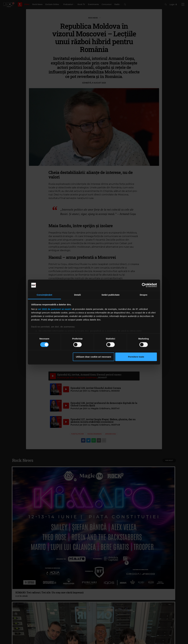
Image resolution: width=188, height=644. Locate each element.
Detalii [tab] (78, 295)
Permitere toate (136, 357)
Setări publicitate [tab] (111, 295)
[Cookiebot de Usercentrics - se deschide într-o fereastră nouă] (144, 285)
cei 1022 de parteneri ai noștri (54, 309)
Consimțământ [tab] (44, 295)
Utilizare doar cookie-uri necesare (94, 357)
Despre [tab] (144, 295)
